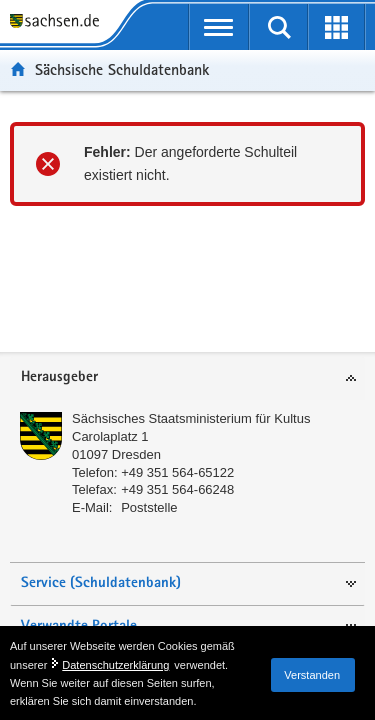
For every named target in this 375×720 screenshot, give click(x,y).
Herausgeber (59, 377)
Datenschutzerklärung (115, 665)
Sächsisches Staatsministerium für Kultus (191, 418)
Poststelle (149, 507)
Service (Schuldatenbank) (101, 583)
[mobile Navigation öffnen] (219, 27)
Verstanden (312, 675)
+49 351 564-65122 (177, 472)
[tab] (187, 378)
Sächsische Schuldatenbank (122, 69)
